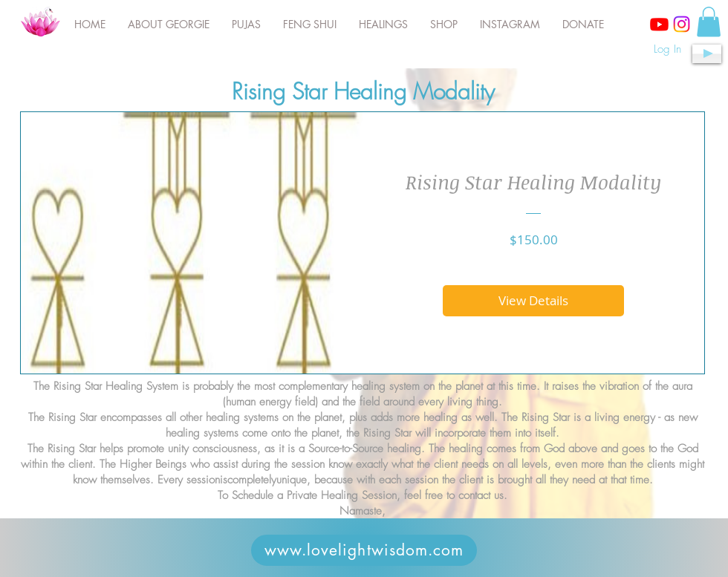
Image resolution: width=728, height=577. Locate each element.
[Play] (707, 54)
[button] (709, 22)
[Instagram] (682, 24)
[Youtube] (659, 24)
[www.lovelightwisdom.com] (364, 550)
